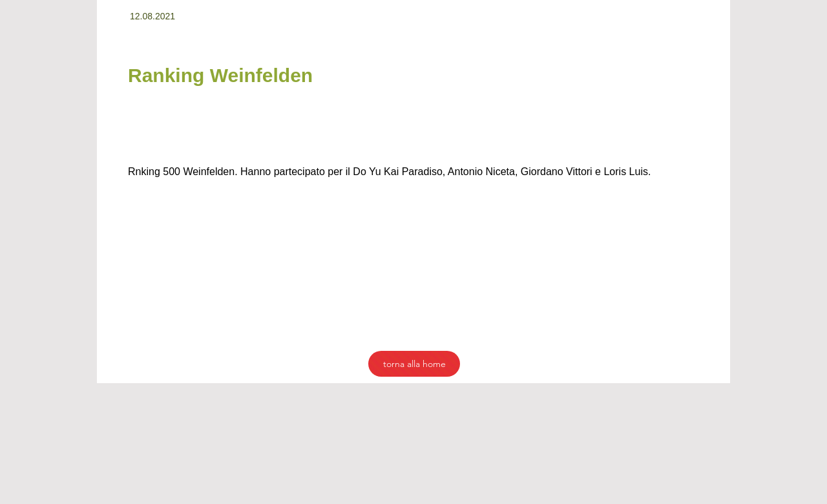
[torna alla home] (414, 364)
